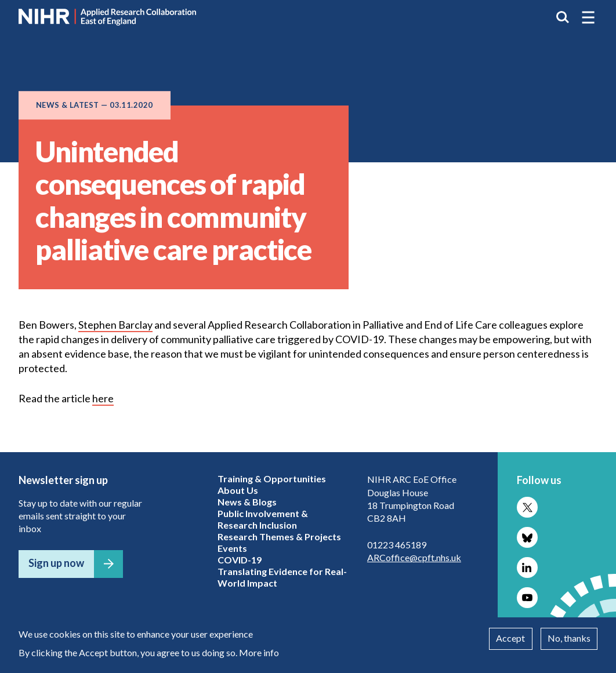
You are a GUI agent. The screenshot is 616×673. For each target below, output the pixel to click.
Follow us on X (527, 507)
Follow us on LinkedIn (527, 567)
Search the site (563, 17)
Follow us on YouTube (527, 598)
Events (232, 548)
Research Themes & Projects (279, 536)
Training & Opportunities (272, 479)
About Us (238, 490)
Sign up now (56, 563)
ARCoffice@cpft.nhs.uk (414, 557)
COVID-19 (240, 560)
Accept (510, 638)
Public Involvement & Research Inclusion (263, 519)
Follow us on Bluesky (527, 537)
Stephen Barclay (115, 325)
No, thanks (569, 638)
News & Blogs (247, 502)
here (103, 398)
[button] (588, 17)
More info (259, 652)
